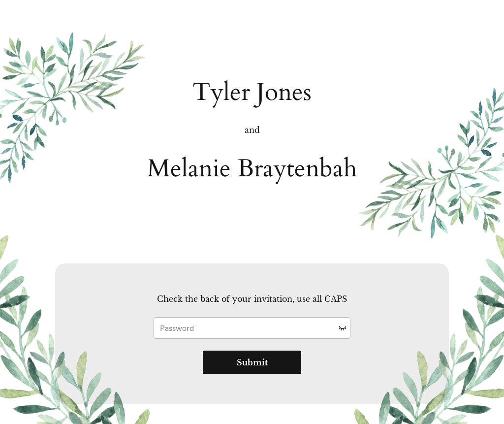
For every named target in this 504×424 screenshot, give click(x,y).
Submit (252, 362)
